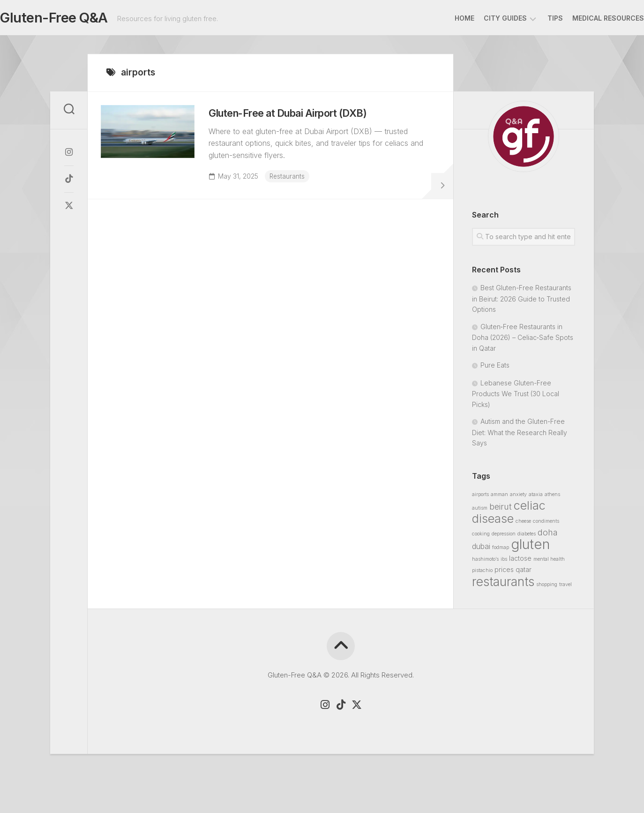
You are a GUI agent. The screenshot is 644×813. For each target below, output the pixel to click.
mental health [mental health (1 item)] (549, 562)
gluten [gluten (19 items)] (530, 547)
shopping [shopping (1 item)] (547, 587)
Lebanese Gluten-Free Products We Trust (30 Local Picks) (516, 396)
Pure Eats (495, 368)
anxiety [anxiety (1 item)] (518, 497)
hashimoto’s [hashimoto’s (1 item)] (485, 562)
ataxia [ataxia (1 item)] (536, 497)
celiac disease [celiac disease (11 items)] (509, 515)
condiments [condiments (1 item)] (546, 524)
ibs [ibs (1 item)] (504, 562)
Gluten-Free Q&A (70, 19)
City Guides (487, 18)
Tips (536, 18)
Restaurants (293, 184)
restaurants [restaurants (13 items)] (503, 584)
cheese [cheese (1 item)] (523, 524)
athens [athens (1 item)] (552, 497)
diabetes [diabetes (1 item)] (527, 537)
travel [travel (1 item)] (565, 587)
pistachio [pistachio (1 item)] (482, 573)
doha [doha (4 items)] (548, 535)
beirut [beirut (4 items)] (501, 509)
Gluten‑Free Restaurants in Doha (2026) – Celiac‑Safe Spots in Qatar (523, 340)
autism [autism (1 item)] (480, 511)
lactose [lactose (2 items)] (520, 561)
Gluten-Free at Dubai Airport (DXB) (304, 121)
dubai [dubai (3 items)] (481, 549)
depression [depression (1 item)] (504, 537)
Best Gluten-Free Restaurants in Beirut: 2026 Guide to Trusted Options (522, 301)
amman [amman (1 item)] (499, 497)
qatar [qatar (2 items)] (524, 572)
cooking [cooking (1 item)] (481, 537)
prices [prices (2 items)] (504, 572)
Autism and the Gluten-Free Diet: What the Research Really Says (520, 435)
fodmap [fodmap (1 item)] (501, 550)
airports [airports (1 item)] (480, 497)
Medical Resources (589, 18)
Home (446, 18)
